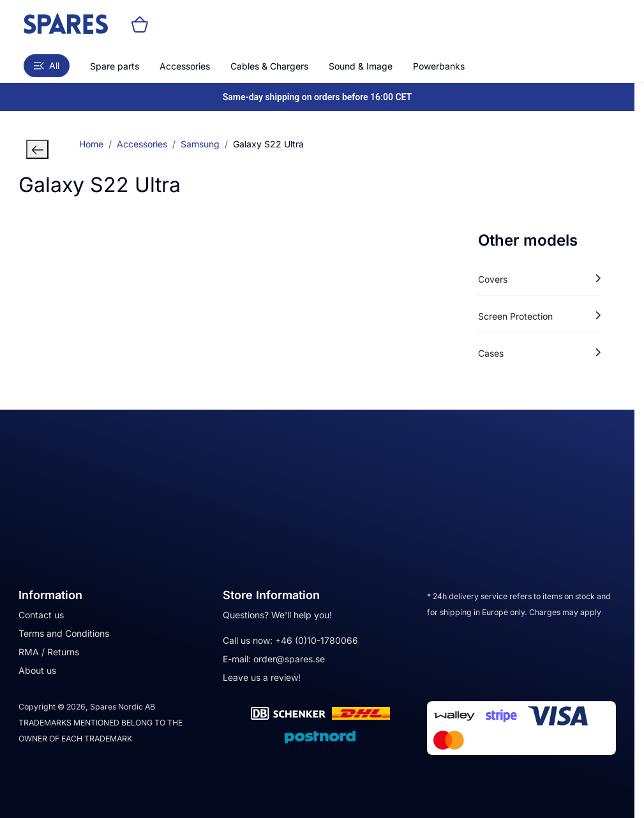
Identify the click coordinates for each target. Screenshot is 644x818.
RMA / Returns (49, 652)
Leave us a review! (262, 677)
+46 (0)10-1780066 (317, 640)
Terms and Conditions (64, 633)
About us (37, 670)
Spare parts (115, 66)
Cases (539, 353)
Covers (539, 279)
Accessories (185, 66)
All (47, 65)
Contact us (41, 615)
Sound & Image (361, 66)
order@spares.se (289, 659)
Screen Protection (539, 316)
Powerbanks (439, 66)
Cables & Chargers (269, 66)
